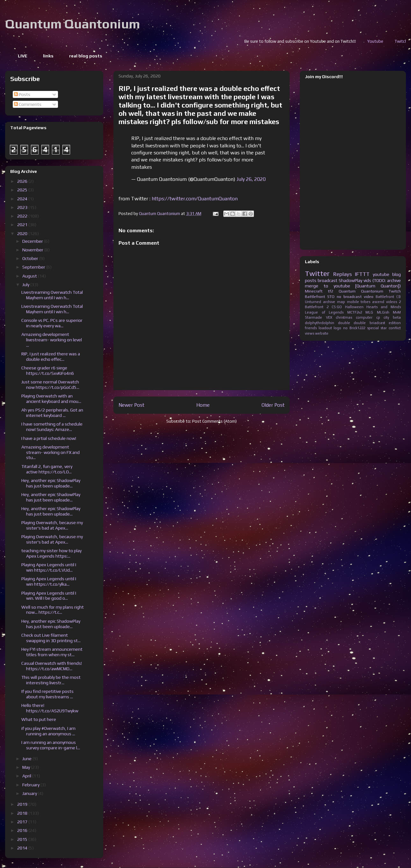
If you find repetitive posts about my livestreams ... (47, 694)
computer (364, 317)
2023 (23, 207)
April (27, 776)
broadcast (328, 280)
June (27, 759)
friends (311, 328)
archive (329, 302)
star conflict (391, 328)
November (33, 250)
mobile (353, 302)
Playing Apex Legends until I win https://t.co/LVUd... (49, 567)
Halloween (354, 307)
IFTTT (362, 274)
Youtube (400, 41)
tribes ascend (372, 302)
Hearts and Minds (384, 307)
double (344, 323)
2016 (23, 830)
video (369, 297)
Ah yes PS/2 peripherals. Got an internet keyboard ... (52, 413)
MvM (397, 312)
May (27, 767)
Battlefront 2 (317, 307)
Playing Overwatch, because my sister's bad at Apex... (52, 525)
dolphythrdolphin (320, 323)
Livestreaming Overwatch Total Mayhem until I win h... (52, 295)
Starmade (314, 317)
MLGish (383, 312)
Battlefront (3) (388, 297)
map (341, 302)
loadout (325, 328)
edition (395, 323)
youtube (381, 274)
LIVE (23, 56)
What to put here (39, 719)
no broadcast (349, 297)
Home (203, 405)
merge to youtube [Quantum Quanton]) (353, 286)
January (30, 793)
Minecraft (314, 291)
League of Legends (324, 312)
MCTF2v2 (355, 312)
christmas (344, 317)
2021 (23, 225)
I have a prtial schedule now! (49, 438)
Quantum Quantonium (72, 24)
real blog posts (86, 56)
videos (392, 302)
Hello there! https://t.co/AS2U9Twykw (50, 708)
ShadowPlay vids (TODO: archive (370, 280)
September (34, 267)
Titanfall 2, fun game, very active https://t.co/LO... (47, 469)
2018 (23, 813)
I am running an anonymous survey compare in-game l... (51, 745)
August (30, 276)
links (48, 56)
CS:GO (337, 307)
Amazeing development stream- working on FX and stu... (50, 452)
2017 (23, 822)
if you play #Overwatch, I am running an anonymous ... (48, 731)
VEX (329, 317)
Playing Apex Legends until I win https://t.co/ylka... (49, 581)
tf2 (331, 291)
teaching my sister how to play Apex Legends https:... (51, 553)
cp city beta (389, 317)
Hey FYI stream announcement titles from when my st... (52, 652)
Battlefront (315, 297)
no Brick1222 (354, 328)
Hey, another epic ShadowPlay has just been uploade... (51, 483)
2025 (23, 190)
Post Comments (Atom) (214, 421)
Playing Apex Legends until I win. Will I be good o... (49, 596)
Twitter (317, 273)
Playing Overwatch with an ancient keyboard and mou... (51, 399)
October (31, 258)
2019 (23, 804)
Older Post (273, 405)
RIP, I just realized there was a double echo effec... (51, 356)
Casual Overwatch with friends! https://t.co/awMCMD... (52, 666)
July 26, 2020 (251, 179)
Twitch (395, 291)
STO (331, 297)
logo (337, 328)
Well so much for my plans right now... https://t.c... (53, 610)
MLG (369, 312)
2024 (23, 199)
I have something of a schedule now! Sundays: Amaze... (52, 427)
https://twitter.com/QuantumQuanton (195, 199)
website (322, 333)
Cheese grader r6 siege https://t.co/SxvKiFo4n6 (48, 371)
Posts (22, 94)
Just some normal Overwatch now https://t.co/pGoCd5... (50, 385)
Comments (28, 104)
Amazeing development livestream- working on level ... (52, 340)
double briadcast (369, 323)
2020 (23, 234)
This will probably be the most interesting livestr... (51, 680)
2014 (23, 848)
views (310, 333)
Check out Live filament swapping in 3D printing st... (51, 638)
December (33, 241)
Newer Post (131, 405)
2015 (23, 839)
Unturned (313, 302)
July (26, 285)
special (373, 328)
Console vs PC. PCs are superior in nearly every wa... (52, 323)
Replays (342, 274)
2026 (23, 181)
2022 (23, 216)
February (31, 785)
